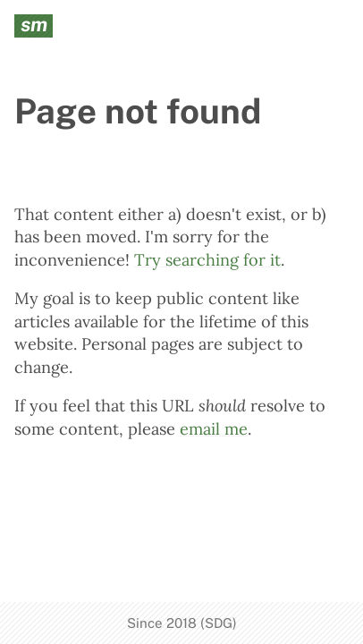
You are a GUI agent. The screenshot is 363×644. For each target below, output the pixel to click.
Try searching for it (207, 260)
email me (214, 429)
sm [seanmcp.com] (34, 25)
